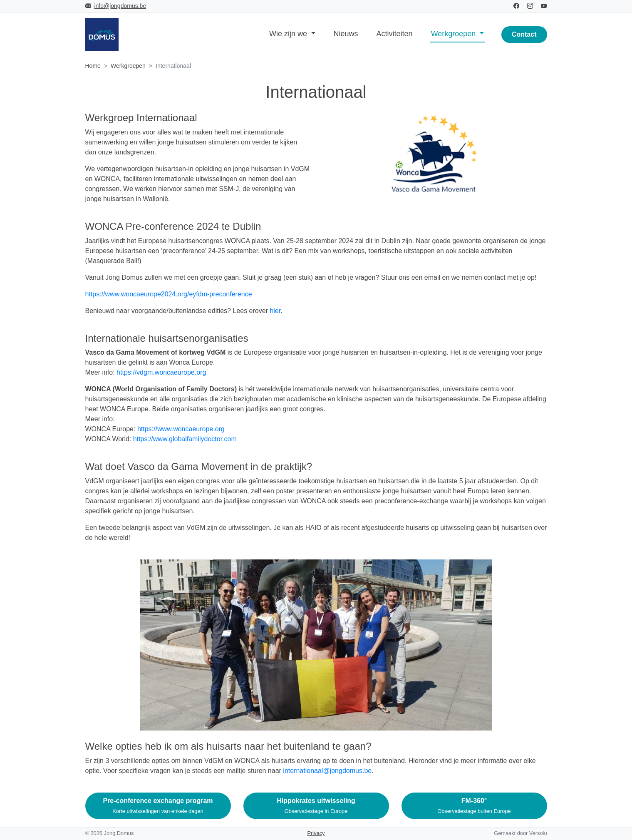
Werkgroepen (128, 66)
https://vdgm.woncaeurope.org (161, 372)
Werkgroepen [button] (455, 34)
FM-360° (474, 806)
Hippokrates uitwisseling (316, 806)
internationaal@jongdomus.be (327, 771)
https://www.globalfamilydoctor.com (185, 439)
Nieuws (346, 34)
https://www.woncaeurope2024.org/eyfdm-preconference (169, 294)
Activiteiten (395, 34)
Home (93, 66)
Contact (524, 34)
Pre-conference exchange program (158, 806)
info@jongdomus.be (120, 6)
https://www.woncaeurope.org (181, 429)
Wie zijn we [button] (289, 34)
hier (275, 311)
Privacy (316, 833)
